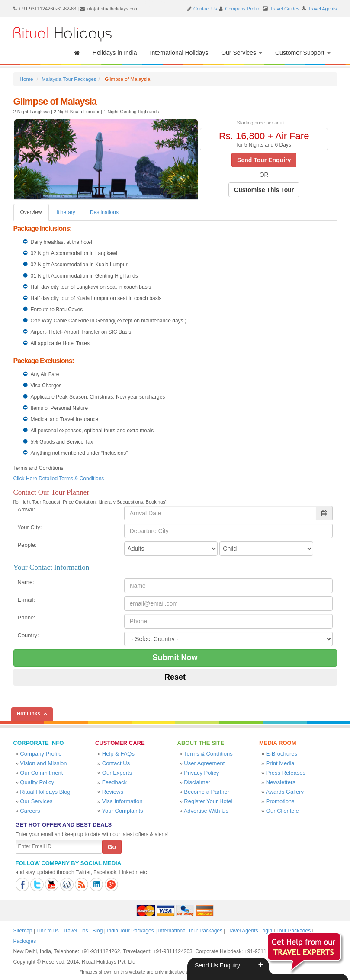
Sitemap (23, 931)
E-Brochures (282, 754)
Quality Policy (37, 782)
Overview (31, 212)
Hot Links (29, 714)
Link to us (47, 931)
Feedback (114, 782)
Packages (25, 941)
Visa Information (122, 801)
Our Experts (117, 773)
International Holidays (179, 53)
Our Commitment (41, 773)
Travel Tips (75, 931)
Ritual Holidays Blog (45, 792)
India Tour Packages (130, 931)
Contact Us (205, 9)
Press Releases (286, 773)
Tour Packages (294, 931)
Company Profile (243, 9)
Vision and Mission (43, 763)
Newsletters (281, 782)
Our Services (242, 53)
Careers (30, 811)
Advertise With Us (206, 811)
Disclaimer (197, 782)
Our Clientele (283, 811)
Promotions (280, 801)
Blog (97, 931)
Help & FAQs (118, 754)
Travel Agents (323, 9)
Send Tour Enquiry (264, 160)
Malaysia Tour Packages (69, 79)
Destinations (104, 212)
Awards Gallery (285, 792)
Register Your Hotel (208, 801)
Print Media (280, 763)
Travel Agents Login (250, 931)
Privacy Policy (201, 773)
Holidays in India (115, 53)
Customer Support (303, 53)
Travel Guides (285, 9)
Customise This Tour (264, 190)
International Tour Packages (190, 931)
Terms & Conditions (208, 754)
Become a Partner (207, 792)
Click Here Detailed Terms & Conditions (59, 479)
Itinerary (66, 212)
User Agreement (204, 763)
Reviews (113, 792)
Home (27, 79)
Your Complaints (123, 811)
